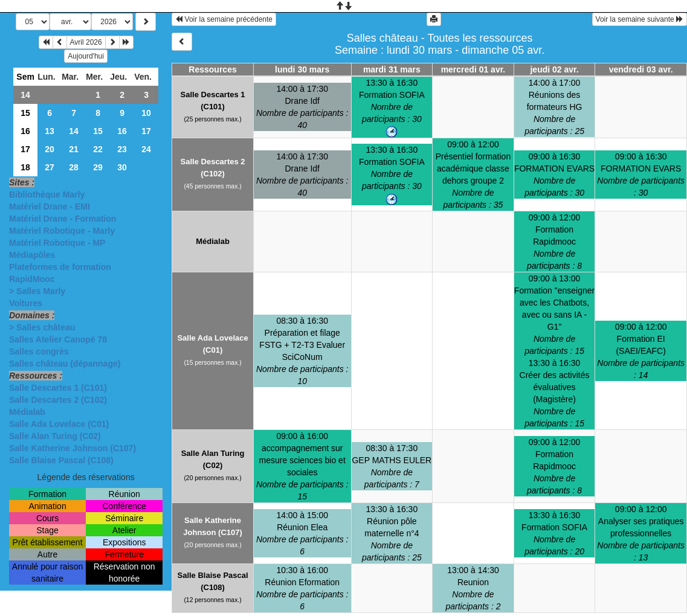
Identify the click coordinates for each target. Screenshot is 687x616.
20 (50, 149)
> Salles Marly (37, 291)
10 (146, 113)
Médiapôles (32, 255)
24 (146, 149)
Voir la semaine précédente (224, 19)
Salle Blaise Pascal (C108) (61, 460)
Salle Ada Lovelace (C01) (59, 424)
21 (74, 149)
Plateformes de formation (60, 267)
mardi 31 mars (392, 69)
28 (74, 167)
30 (122, 167)
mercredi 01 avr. (473, 69)
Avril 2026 (86, 42)
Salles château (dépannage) (65, 364)
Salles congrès (39, 351)
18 (25, 167)
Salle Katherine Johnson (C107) (73, 448)
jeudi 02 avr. (554, 69)
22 (98, 149)
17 (146, 131)
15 (25, 113)
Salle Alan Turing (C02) (55, 436)
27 (50, 167)
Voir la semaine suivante (640, 19)
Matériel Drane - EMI (50, 207)
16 (25, 131)
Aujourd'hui (86, 56)
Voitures (26, 303)
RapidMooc (32, 279)
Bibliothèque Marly (47, 194)
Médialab (27, 412)
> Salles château (42, 327)
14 (25, 95)
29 (98, 167)
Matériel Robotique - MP (57, 243)
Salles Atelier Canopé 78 (58, 339)
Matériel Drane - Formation (63, 219)
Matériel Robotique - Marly (62, 231)
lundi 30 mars (302, 69)
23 (122, 149)
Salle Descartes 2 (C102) (58, 400)
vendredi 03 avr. (641, 69)
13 (50, 131)
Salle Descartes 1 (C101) (58, 388)
